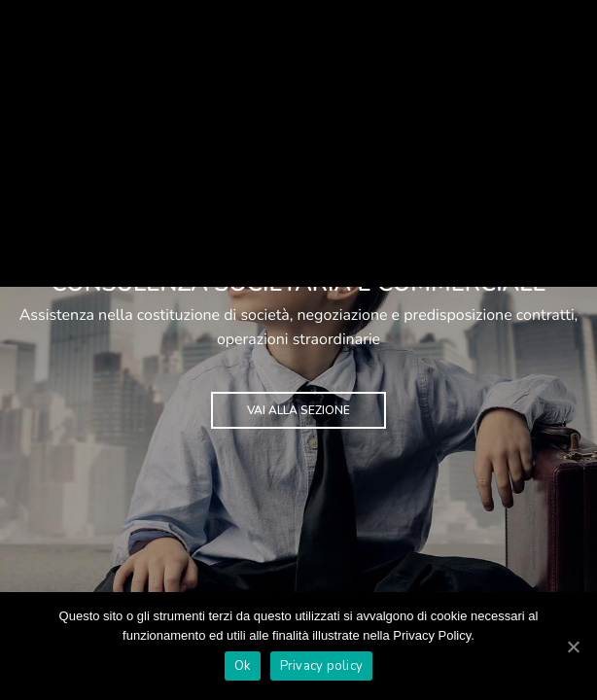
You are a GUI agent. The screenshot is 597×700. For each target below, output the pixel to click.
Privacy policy (322, 666)
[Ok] (573, 647)
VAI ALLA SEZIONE (298, 410)
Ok (243, 666)
